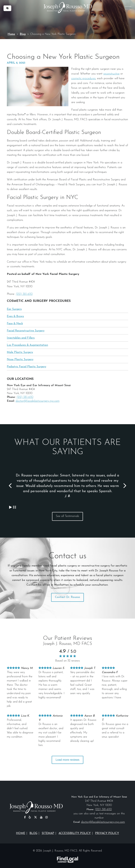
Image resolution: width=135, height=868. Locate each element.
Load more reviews (67, 760)
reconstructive (111, 74)
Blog (23, 34)
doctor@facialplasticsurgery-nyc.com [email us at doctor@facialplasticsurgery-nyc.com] (38, 401)
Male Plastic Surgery (20, 352)
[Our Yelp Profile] (30, 818)
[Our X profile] (36, 818)
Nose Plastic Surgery (20, 360)
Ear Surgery (14, 309)
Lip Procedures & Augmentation (27, 345)
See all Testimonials (67, 516)
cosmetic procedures (83, 79)
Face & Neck (15, 324)
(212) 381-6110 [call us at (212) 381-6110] (24, 294)
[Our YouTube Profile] (41, 818)
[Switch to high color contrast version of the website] (7, 8)
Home (11, 34)
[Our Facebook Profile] (25, 818)
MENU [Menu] (128, 9)
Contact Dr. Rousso (68, 597)
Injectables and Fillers (21, 338)
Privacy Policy (107, 833)
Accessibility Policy (75, 833)
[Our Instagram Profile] (47, 818)
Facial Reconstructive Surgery (26, 331)
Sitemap (48, 833)
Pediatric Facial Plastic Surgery (27, 367)
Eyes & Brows (15, 316)
